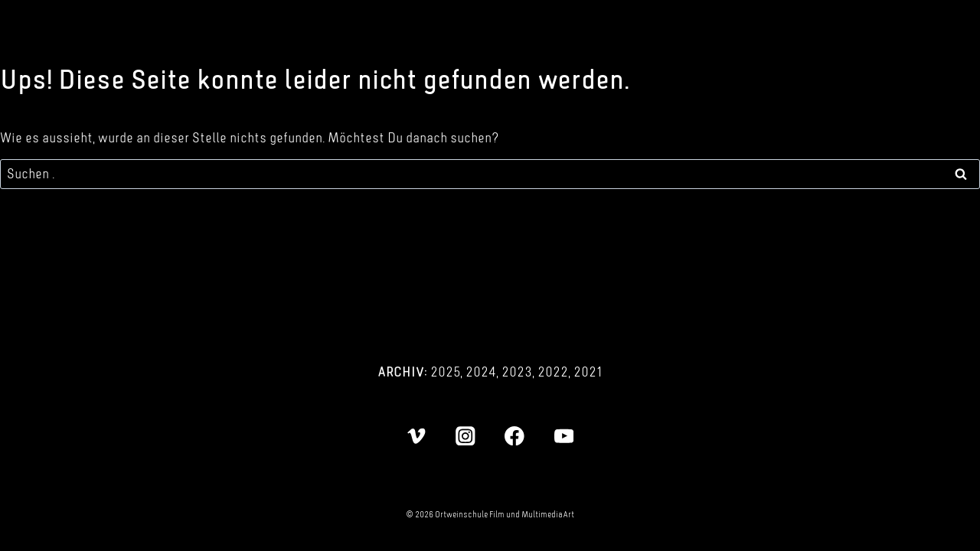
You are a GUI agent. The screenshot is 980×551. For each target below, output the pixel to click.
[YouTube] (564, 436)
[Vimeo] (416, 436)
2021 (588, 372)
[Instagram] (465, 436)
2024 (481, 372)
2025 (445, 372)
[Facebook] (515, 436)
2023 (517, 372)
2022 (553, 372)
